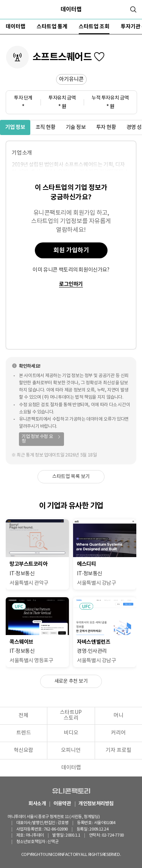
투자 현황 (106, 127)
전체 (23, 716)
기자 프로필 (119, 750)
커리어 (118, 733)
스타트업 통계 (52, 27)
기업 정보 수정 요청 (37, 439)
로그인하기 (71, 285)
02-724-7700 (113, 835)
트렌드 (24, 733)
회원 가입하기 (71, 250)
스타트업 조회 (94, 27)
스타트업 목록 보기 (71, 477)
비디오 (71, 733)
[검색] (133, 9)
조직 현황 (46, 127)
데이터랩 (71, 9)
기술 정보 (76, 127)
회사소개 (37, 804)
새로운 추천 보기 (71, 681)
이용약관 (62, 804)
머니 (119, 716)
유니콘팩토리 (71, 791)
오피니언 (71, 750)
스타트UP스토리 (71, 715)
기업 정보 (15, 127)
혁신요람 (23, 750)
